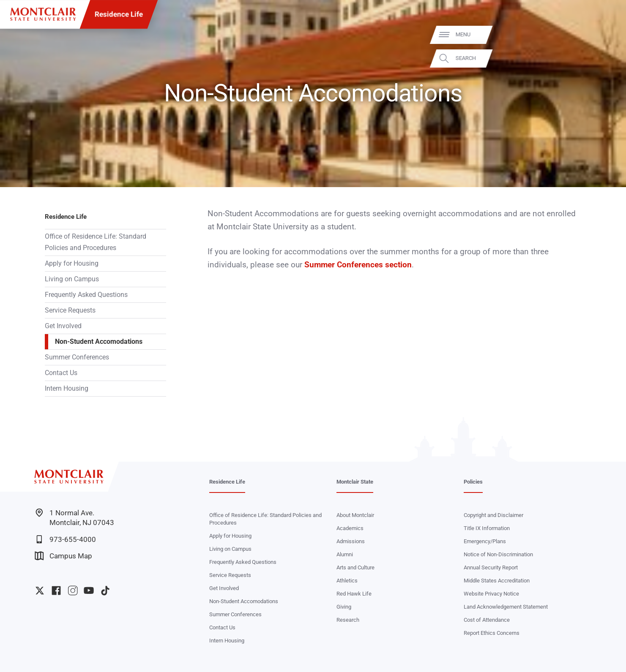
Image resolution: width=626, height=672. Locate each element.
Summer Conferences (77, 357)
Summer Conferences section (357, 265)
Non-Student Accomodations (99, 341)
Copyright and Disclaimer (493, 515)
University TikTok (105, 590)
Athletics (347, 581)
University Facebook (56, 590)
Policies (473, 482)
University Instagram (73, 590)
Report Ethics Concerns (492, 633)
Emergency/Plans (485, 541)
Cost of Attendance (487, 620)
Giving (344, 607)
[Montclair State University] (43, 14)
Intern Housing (67, 388)
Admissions (351, 541)
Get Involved (63, 326)
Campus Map (63, 556)
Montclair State (355, 482)
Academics (350, 528)
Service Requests (70, 310)
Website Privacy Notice (491, 594)
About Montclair (355, 515)
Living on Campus (72, 279)
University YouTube (89, 590)
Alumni (345, 554)
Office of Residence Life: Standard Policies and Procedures (96, 242)
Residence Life (119, 14)
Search (606, 58)
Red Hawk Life (354, 594)
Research (348, 620)
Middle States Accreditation (497, 581)
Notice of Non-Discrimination (498, 554)
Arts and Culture (355, 567)
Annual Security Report (491, 567)
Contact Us (61, 373)
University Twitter (40, 590)
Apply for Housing (72, 263)
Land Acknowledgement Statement (506, 607)
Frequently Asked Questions (86, 295)
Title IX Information (487, 528)
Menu (603, 35)
